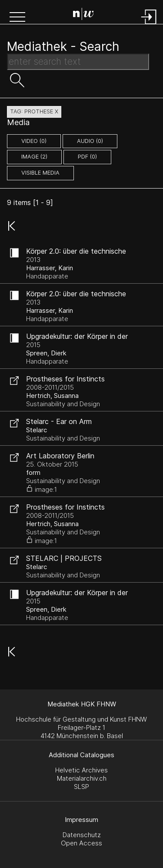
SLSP (81, 787)
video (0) (34, 141)
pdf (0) (87, 157)
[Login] (149, 25)
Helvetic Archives (81, 770)
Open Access (81, 843)
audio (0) (90, 141)
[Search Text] (78, 62)
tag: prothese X (34, 111)
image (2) (34, 157)
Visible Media (40, 173)
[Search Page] (83, 15)
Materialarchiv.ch (82, 778)
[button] (17, 18)
